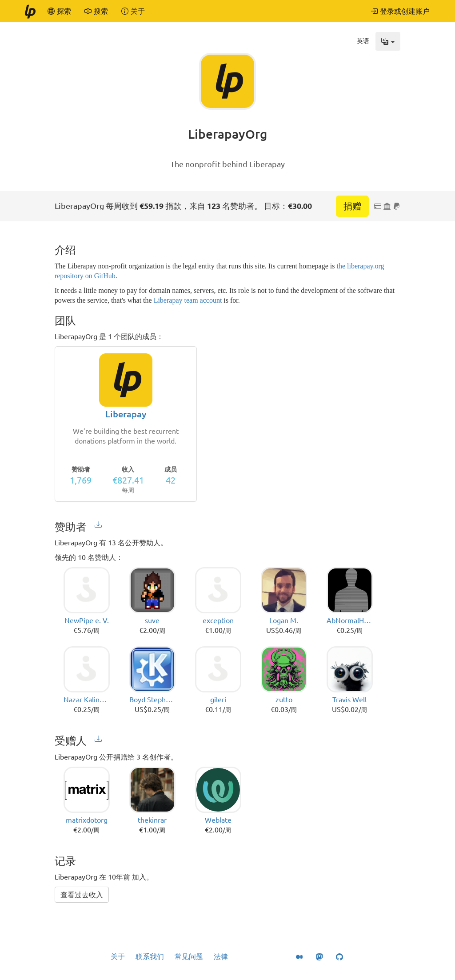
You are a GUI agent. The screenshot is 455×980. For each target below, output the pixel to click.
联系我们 (150, 956)
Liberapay (126, 414)
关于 (118, 956)
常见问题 (189, 956)
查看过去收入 (82, 895)
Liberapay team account (188, 300)
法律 (221, 956)
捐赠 (352, 206)
